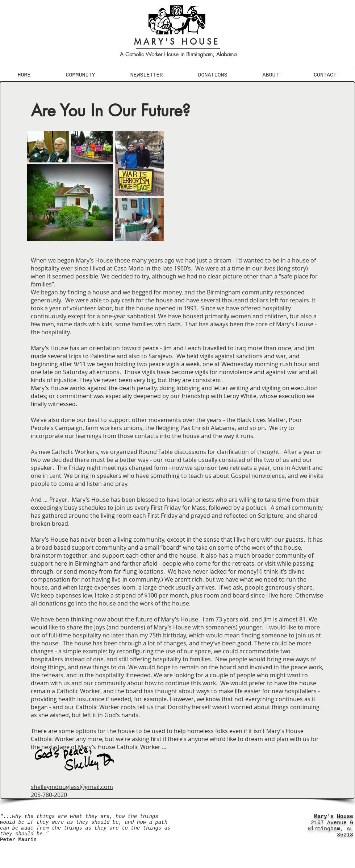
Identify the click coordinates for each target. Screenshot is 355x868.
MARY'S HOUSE (177, 42)
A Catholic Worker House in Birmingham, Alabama (178, 54)
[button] (80, 75)
